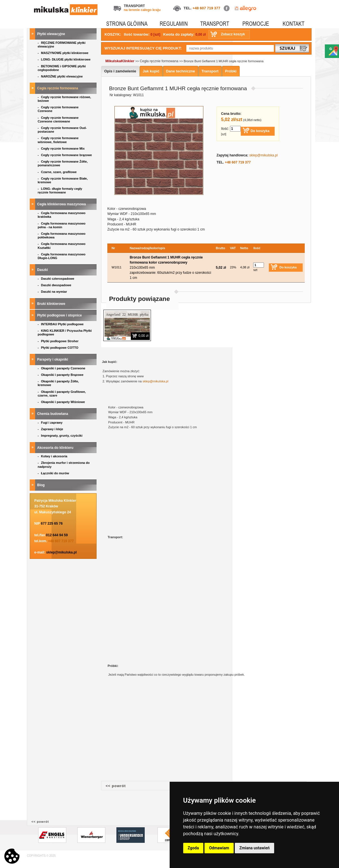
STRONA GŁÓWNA (127, 24)
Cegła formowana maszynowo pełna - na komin (62, 225)
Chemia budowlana (53, 414)
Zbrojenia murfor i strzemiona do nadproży (64, 465)
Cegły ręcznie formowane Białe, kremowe (63, 180)
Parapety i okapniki (53, 359)
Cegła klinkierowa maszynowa (62, 204)
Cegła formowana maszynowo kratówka (62, 215)
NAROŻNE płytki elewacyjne (61, 76)
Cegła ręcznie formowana (58, 88)
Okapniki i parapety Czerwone (62, 368)
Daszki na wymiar (53, 292)
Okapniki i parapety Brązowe (61, 375)
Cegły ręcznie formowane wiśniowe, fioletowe (58, 140)
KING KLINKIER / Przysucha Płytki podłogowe (65, 332)
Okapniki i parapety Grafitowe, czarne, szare (62, 394)
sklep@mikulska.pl (61, 552)
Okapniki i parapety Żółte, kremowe (58, 383)
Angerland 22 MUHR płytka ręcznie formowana (127, 317)
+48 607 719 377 (206, 8)
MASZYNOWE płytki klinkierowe (63, 53)
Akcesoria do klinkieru (56, 448)
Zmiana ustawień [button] (254, 848)
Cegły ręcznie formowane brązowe (65, 155)
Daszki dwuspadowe (55, 285)
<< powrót (40, 822)
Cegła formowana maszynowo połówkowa (62, 235)
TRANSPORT (215, 24)
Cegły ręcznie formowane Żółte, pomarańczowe (63, 163)
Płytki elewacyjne (52, 34)
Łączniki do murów (54, 473)
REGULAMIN (174, 24)
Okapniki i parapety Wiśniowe (62, 402)
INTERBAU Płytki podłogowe (61, 324)
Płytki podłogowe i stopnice (60, 315)
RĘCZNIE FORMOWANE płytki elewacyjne (62, 45)
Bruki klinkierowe (52, 304)
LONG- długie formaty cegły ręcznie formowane (60, 190)
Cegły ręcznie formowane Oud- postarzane (62, 130)
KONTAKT (294, 24)
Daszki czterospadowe (56, 279)
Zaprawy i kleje (51, 429)
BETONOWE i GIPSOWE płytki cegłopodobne (62, 68)
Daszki (43, 270)
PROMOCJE (256, 24)
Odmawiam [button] (219, 848)
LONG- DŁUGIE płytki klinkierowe (65, 59)
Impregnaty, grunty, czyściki (60, 436)
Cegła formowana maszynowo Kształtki (62, 246)
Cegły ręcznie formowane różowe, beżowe (64, 99)
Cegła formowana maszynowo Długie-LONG (62, 256)
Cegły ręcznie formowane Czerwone (58, 109)
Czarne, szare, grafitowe (58, 172)
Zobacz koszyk (233, 34)
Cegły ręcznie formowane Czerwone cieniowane (58, 119)
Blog (41, 485)
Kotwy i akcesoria (53, 456)
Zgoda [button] (193, 848)
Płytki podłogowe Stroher (58, 341)
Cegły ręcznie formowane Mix (62, 148)
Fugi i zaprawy (51, 423)
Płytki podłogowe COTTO (58, 348)
